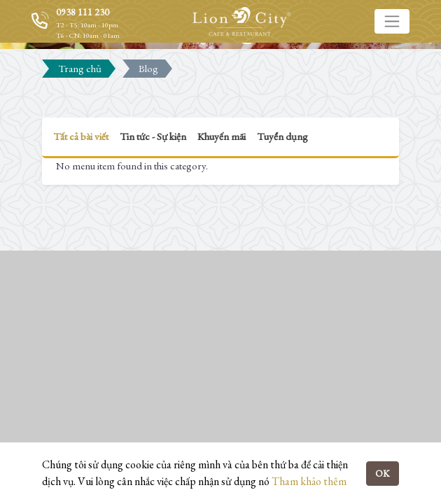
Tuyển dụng (282, 136)
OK (383, 473)
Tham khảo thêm (309, 481)
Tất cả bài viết (81, 136)
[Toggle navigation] (392, 21)
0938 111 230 (83, 12)
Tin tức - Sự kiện (153, 136)
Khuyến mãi (222, 136)
